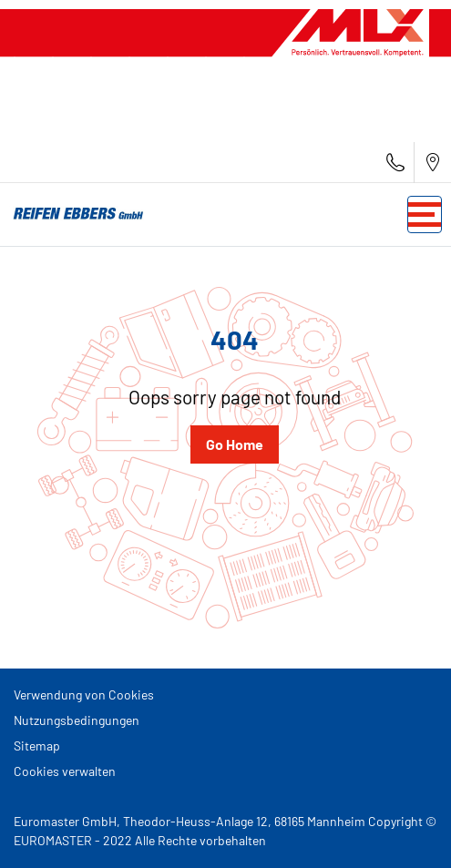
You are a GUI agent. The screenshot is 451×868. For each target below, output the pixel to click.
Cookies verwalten (65, 771)
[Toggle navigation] (425, 214)
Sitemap (37, 745)
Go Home (235, 444)
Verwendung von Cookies (84, 694)
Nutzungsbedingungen (77, 720)
